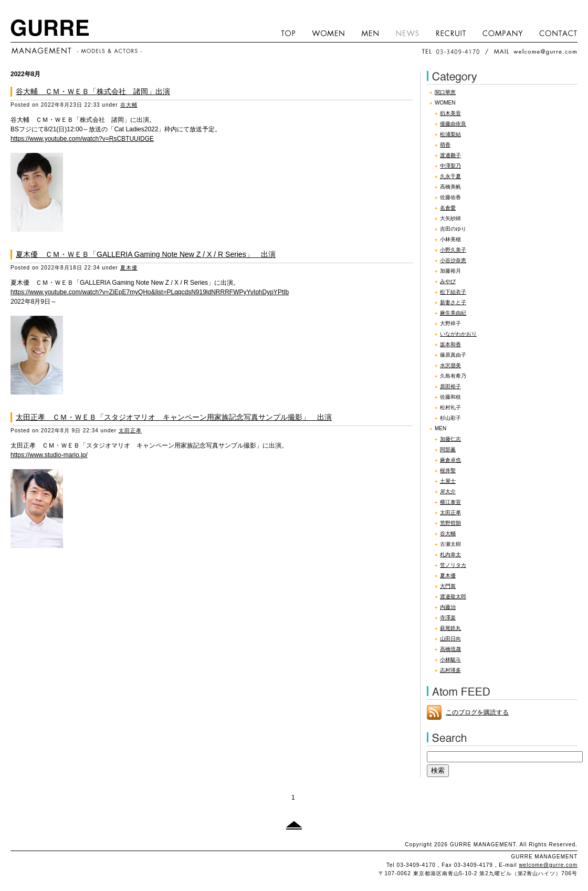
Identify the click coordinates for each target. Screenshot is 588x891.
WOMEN (328, 33)
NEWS (407, 33)
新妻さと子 (453, 302)
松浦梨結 (450, 134)
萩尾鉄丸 (450, 628)
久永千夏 (450, 176)
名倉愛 (448, 208)
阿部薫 (448, 449)
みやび (448, 281)
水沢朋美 (450, 365)
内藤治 (448, 607)
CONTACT (554, 33)
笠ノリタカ (453, 565)
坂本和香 (450, 344)
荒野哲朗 (450, 523)
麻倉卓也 (450, 460)
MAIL (535, 51)
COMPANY (503, 33)
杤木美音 (450, 113)
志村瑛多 (450, 670)
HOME (288, 33)
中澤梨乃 (450, 166)
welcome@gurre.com (548, 865)
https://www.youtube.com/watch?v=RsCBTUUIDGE (82, 139)
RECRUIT (451, 33)
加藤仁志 (450, 439)
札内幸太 (450, 555)
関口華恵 (445, 92)
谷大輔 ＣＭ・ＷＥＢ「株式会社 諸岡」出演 (93, 91)
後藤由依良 (453, 124)
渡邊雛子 (450, 155)
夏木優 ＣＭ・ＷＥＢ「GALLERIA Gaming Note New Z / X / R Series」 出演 (146, 254)
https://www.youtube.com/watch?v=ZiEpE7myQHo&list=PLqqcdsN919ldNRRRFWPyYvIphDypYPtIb (150, 292)
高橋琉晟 (450, 649)
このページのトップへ (294, 825)
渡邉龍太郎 (453, 597)
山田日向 (450, 639)
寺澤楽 (448, 618)
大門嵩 (448, 586)
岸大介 (448, 491)
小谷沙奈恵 (453, 260)
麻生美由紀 (453, 313)
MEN (370, 33)
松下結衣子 (453, 292)
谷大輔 (129, 105)
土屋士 (448, 481)
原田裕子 (450, 386)
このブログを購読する (477, 712)
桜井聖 (448, 470)
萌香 (445, 145)
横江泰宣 (450, 502)
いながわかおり (458, 334)
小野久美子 (453, 250)
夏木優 (129, 268)
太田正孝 (130, 431)
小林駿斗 (450, 660)
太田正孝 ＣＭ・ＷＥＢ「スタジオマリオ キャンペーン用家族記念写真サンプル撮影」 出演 (174, 417)
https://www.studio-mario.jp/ (49, 455)
